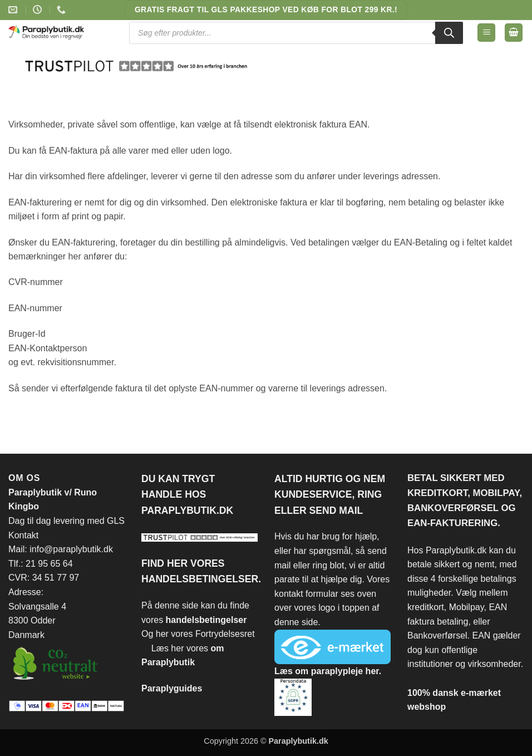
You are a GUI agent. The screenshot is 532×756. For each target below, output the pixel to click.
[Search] (449, 33)
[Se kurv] (514, 33)
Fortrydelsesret (225, 634)
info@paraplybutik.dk (71, 549)
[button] (486, 33)
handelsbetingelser (206, 620)
